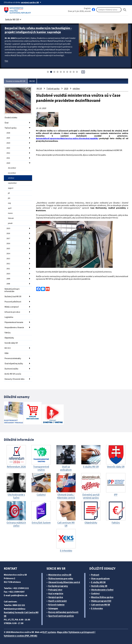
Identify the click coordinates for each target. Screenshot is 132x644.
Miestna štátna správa (102, 597)
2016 (8, 243)
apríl (10, 208)
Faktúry (8, 333)
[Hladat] (125, 10)
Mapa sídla (62, 632)
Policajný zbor (55, 590)
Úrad (6, 123)
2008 (8, 284)
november (12, 173)
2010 (8, 274)
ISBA (6, 353)
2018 (8, 233)
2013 (8, 259)
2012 (8, 264)
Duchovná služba (11, 369)
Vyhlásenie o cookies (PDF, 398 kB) (21, 636)
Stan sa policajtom (100, 579)
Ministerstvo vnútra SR (60, 575)
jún (9, 198)
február (11, 218)
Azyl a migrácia (56, 593)
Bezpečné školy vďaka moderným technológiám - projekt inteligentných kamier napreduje (38, 30)
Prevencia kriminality (13, 358)
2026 (8, 133)
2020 (8, 163)
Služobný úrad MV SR (13, 296)
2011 (8, 269)
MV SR (32, 81)
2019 (8, 228)
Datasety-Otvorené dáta (14, 379)
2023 (8, 148)
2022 (8, 153)
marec (10, 213)
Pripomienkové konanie (14, 322)
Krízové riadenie (56, 605)
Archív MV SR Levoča (13, 374)
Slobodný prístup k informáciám (12, 290)
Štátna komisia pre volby (61, 579)
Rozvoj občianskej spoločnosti (63, 612)
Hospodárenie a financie (14, 327)
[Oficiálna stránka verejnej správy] (31, 2)
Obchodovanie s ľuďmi (102, 590)
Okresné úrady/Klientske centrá (64, 582)
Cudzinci (95, 593)
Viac (6, 61)
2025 (8, 138)
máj (9, 203)
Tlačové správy (11, 128)
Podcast (95, 575)
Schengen (53, 608)
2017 (8, 238)
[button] (14, 19)
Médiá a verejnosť (12, 307)
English (87, 8)
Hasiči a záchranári (58, 601)
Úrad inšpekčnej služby (14, 364)
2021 (8, 158)
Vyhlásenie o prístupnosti (82, 632)
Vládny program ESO (101, 601)
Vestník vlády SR (11, 343)
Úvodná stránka (11, 118)
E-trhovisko (97, 608)
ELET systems (49, 632)
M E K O (8, 348)
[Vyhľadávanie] (109, 10)
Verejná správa (56, 597)
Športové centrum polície (61, 616)
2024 (8, 143)
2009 (8, 279)
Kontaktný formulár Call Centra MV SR (21, 614)
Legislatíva (9, 317)
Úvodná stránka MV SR (16, 81)
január (10, 223)
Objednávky (9, 338)
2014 (8, 253)
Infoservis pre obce (12, 312)
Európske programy (58, 586)
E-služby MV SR (98, 582)
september (12, 183)
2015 (8, 248)
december (12, 168)
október (11, 178)
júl (9, 193)
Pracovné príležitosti (13, 302)
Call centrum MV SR (101, 605)
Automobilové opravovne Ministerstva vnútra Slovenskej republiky (67, 138)
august (11, 188)
